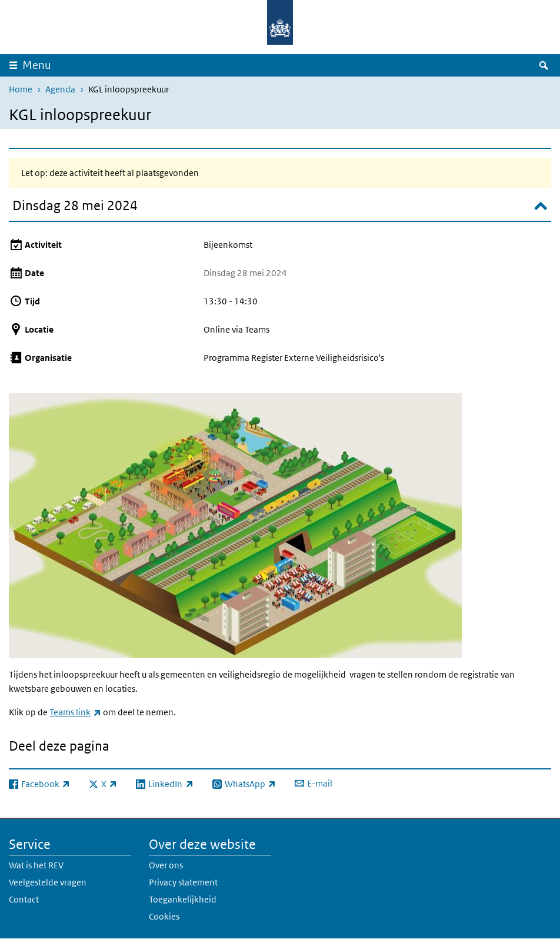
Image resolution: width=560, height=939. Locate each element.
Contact (24, 899)
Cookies (164, 916)
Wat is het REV (36, 865)
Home (21, 89)
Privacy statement (183, 882)
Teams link (75, 712)
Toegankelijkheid (183, 899)
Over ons (166, 865)
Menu (37, 65)
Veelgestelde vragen (48, 882)
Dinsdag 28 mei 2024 (75, 205)
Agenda (60, 89)
